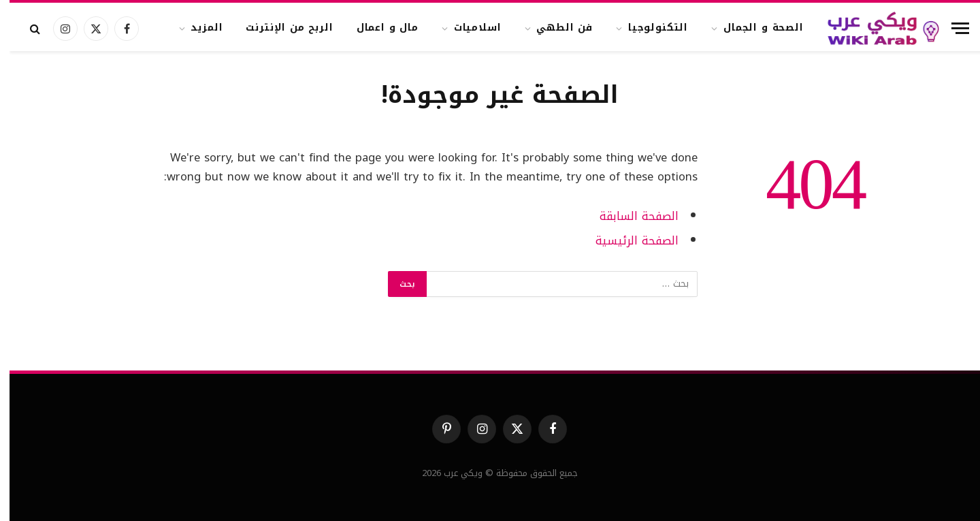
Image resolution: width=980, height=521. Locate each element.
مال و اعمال (378, 28)
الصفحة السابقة (630, 216)
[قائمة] (951, 28)
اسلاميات (468, 28)
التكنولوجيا (649, 28)
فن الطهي (555, 28)
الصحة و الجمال (754, 28)
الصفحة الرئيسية (627, 241)
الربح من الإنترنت (280, 28)
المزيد (197, 28)
